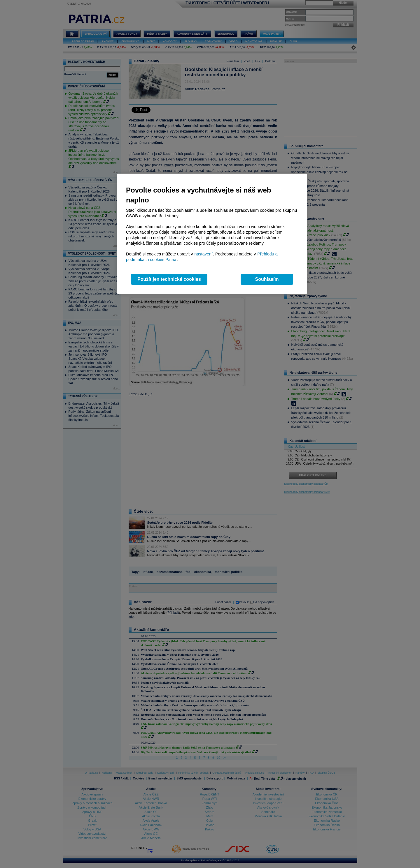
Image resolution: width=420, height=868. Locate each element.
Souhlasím (267, 279)
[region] (212, 234)
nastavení (204, 254)
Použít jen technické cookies (169, 279)
